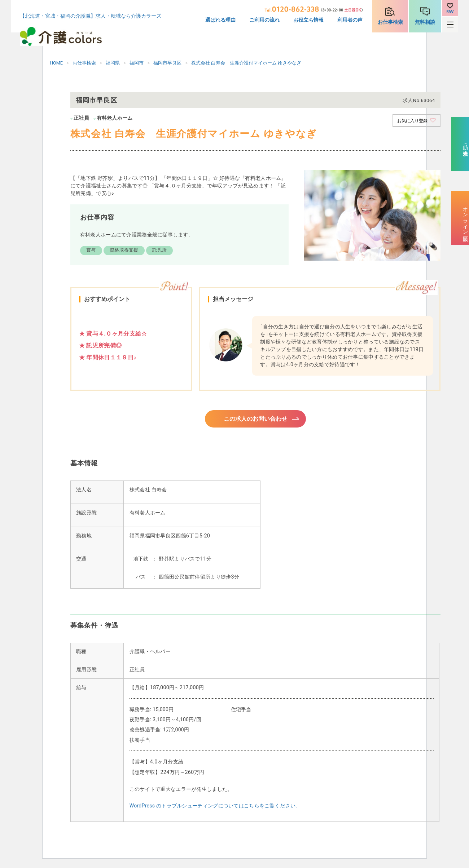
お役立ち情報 (308, 20)
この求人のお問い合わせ (255, 420)
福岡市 (137, 63)
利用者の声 (350, 20)
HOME (56, 63)
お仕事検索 (390, 22)
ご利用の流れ (264, 20)
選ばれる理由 (220, 20)
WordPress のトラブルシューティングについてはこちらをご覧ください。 (215, 808)
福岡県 (113, 63)
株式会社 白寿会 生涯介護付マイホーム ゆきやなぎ (246, 63)
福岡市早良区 (167, 63)
